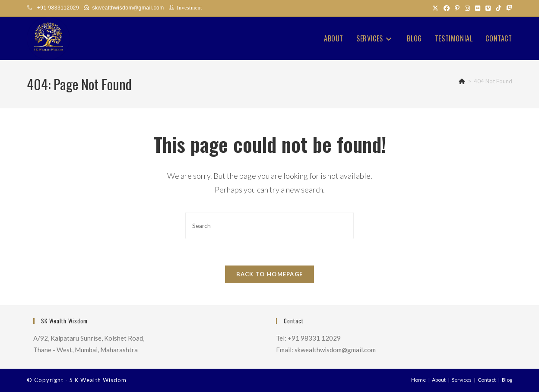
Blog (507, 380)
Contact (487, 380)
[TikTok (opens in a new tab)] (498, 8)
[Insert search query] (269, 226)
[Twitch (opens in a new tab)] (508, 8)
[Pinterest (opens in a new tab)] (457, 8)
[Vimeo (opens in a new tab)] (488, 8)
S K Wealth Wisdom (98, 380)
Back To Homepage (270, 274)
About (439, 380)
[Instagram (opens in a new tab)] (467, 8)
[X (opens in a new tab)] (435, 8)
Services (462, 380)
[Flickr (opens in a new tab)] (478, 8)
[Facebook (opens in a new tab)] (447, 8)
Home (419, 380)
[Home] (462, 81)
